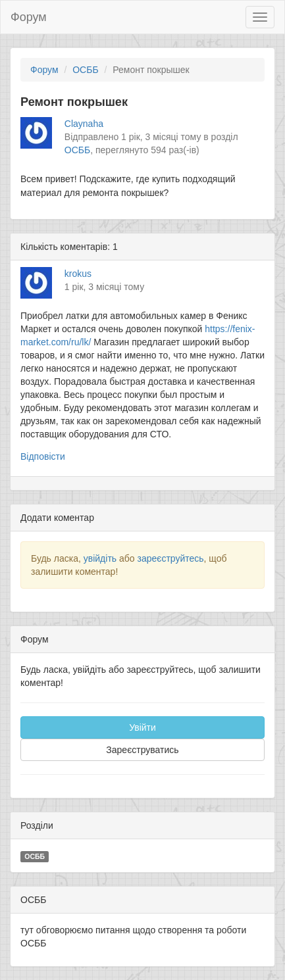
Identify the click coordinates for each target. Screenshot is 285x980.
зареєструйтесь (170, 558)
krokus (78, 274)
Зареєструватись (142, 750)
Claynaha (84, 124)
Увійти (142, 727)
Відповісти (43, 456)
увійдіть (100, 558)
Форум (29, 17)
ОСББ (85, 70)
